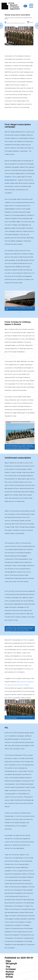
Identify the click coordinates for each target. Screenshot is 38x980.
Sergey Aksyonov (11, 180)
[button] (33, 293)
